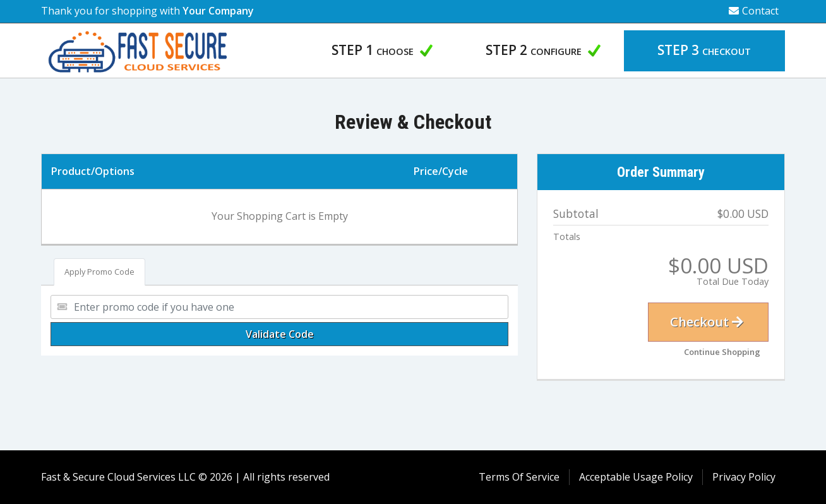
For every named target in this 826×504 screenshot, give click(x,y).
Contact (754, 11)
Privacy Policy (744, 477)
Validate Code (280, 334)
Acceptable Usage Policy (636, 477)
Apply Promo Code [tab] (99, 272)
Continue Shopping (722, 352)
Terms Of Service (519, 477)
